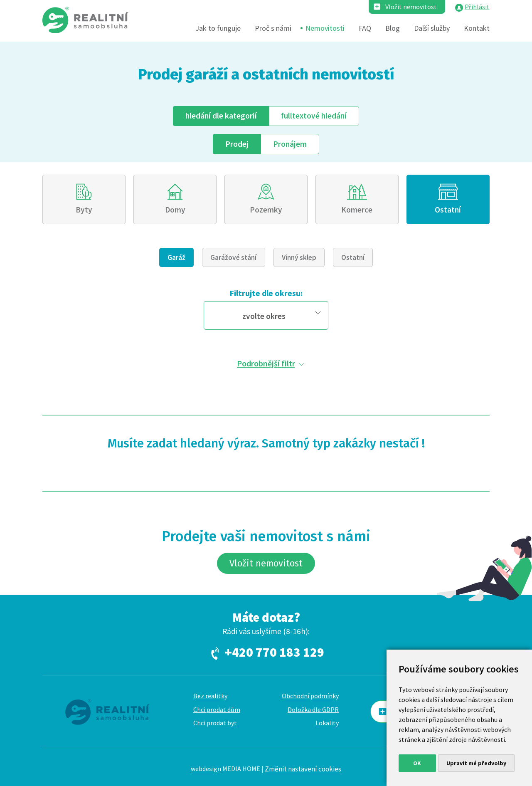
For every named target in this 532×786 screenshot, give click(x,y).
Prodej (237, 144)
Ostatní (448, 210)
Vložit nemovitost (411, 7)
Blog (393, 28)
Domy (175, 210)
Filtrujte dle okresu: (266, 293)
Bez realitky (210, 696)
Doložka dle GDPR (313, 709)
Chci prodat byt (215, 723)
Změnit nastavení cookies (303, 769)
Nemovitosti (325, 28)
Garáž (176, 257)
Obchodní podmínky (310, 696)
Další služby (432, 28)
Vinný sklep (299, 257)
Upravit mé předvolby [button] (476, 763)
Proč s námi (273, 28)
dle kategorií (221, 116)
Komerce (357, 210)
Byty (84, 210)
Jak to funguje (218, 28)
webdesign (206, 769)
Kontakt (477, 28)
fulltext (314, 116)
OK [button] (417, 763)
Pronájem (290, 144)
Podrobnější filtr (266, 363)
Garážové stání (233, 257)
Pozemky (266, 210)
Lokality (327, 723)
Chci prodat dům (217, 709)
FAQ (365, 28)
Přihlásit (477, 7)
